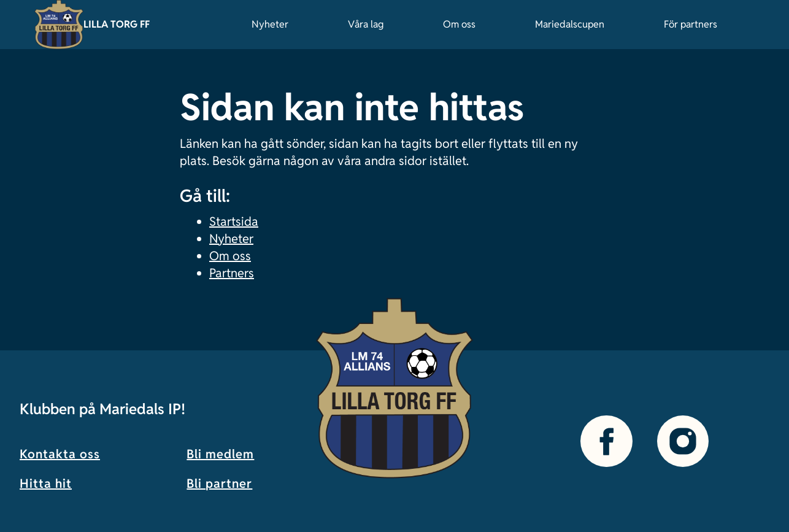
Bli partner (219, 484)
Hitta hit (46, 484)
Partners (232, 273)
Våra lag (366, 24)
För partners (691, 24)
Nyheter (270, 24)
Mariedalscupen (570, 24)
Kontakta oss (60, 454)
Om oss (459, 24)
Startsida (234, 222)
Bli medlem (220, 454)
